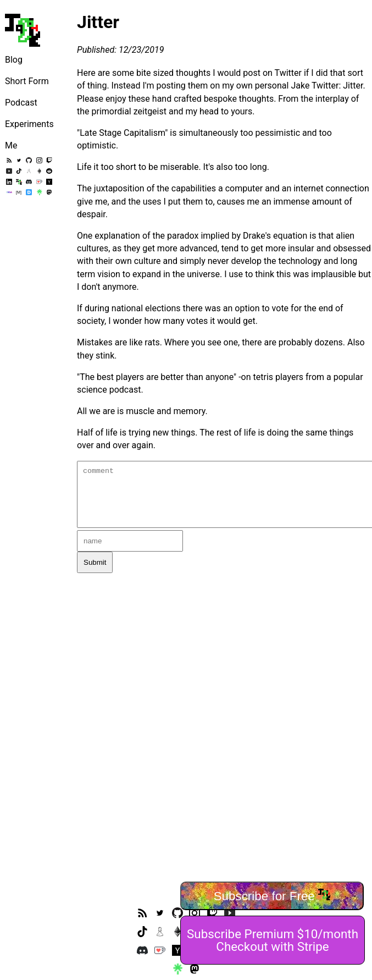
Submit (95, 562)
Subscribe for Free (272, 896)
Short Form (27, 81)
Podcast (21, 103)
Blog (14, 60)
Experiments (29, 124)
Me (11, 145)
